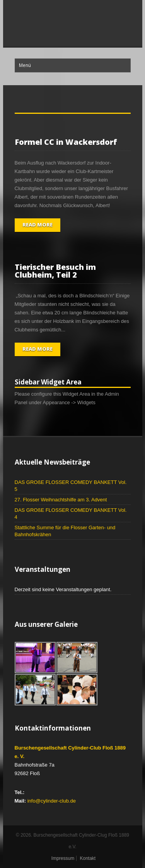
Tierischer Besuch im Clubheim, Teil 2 (55, 271)
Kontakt (88, 858)
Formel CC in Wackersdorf (66, 142)
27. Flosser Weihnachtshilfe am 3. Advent (61, 500)
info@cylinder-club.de (52, 801)
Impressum (63, 858)
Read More (38, 225)
